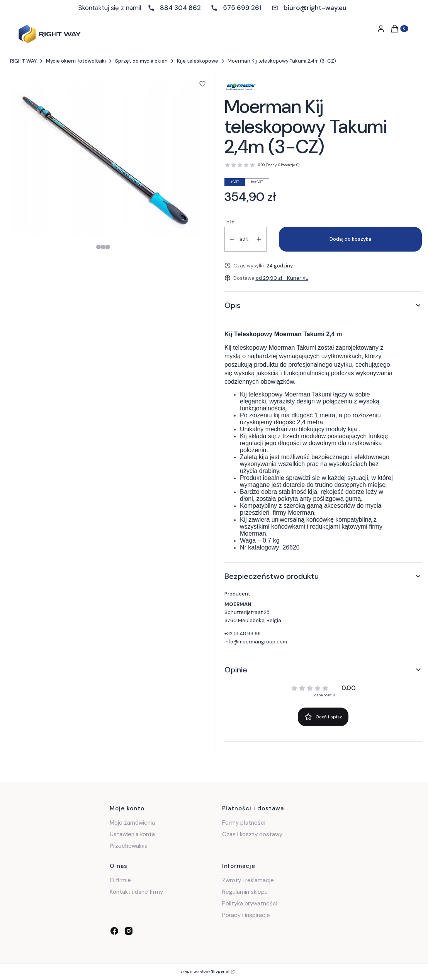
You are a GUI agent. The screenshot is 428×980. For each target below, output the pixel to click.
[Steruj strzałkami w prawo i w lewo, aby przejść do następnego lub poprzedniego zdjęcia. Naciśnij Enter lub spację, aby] (105, 160)
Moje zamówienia (132, 823)
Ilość (229, 222)
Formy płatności (244, 823)
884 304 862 (180, 8)
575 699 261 (242, 8)
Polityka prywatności (250, 903)
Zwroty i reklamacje (248, 880)
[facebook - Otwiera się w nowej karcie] (114, 931)
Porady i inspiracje (246, 915)
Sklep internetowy (205, 971)
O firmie (120, 880)
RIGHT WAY (23, 61)
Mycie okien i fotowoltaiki (76, 61)
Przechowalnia (129, 846)
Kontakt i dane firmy (136, 892)
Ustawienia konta (132, 834)
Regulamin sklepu (245, 892)
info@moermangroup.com (256, 642)
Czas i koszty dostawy (252, 834)
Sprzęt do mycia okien (141, 61)
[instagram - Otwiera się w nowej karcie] (129, 931)
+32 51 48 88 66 (243, 634)
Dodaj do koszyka (350, 239)
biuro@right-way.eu (315, 8)
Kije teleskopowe (198, 61)
